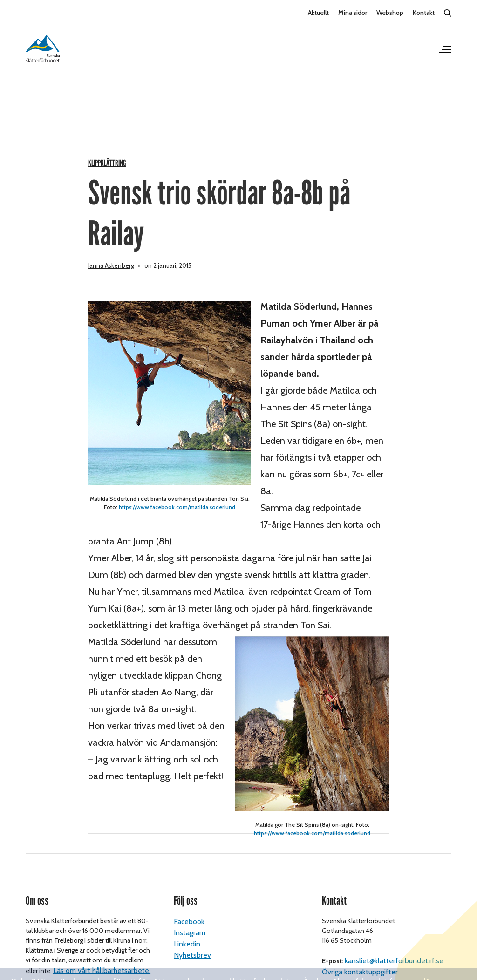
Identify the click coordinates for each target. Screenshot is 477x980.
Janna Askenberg (111, 279)
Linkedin (187, 958)
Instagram (190, 947)
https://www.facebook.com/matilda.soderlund (177, 521)
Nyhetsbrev (192, 970)
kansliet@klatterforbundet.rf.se (394, 975)
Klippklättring (107, 177)
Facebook (189, 936)
